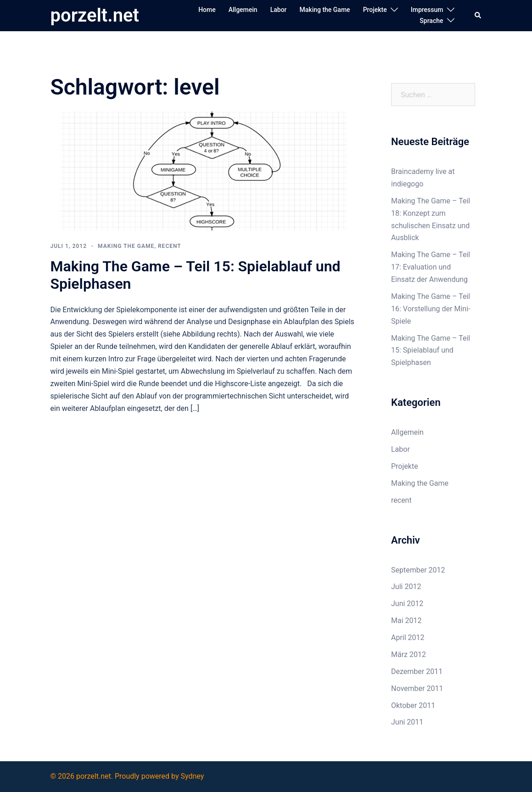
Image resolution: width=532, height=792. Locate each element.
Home (207, 10)
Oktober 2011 (413, 705)
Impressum (427, 10)
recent (170, 246)
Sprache (431, 21)
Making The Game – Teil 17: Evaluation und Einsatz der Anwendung (431, 267)
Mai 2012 (406, 621)
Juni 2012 (407, 604)
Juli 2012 (406, 587)
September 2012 (418, 570)
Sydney (192, 776)
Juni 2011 (407, 722)
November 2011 (417, 688)
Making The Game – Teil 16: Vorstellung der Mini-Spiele (431, 309)
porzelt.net (95, 15)
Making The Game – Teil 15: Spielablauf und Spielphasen (431, 351)
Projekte (375, 10)
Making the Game (325, 10)
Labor (279, 10)
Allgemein (243, 10)
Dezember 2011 (417, 671)
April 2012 (408, 638)
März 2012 (409, 654)
